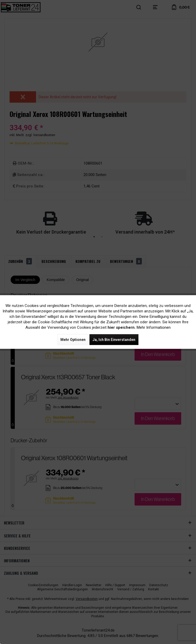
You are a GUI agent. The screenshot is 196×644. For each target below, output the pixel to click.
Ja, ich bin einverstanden (114, 340)
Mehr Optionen (73, 340)
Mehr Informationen (154, 327)
